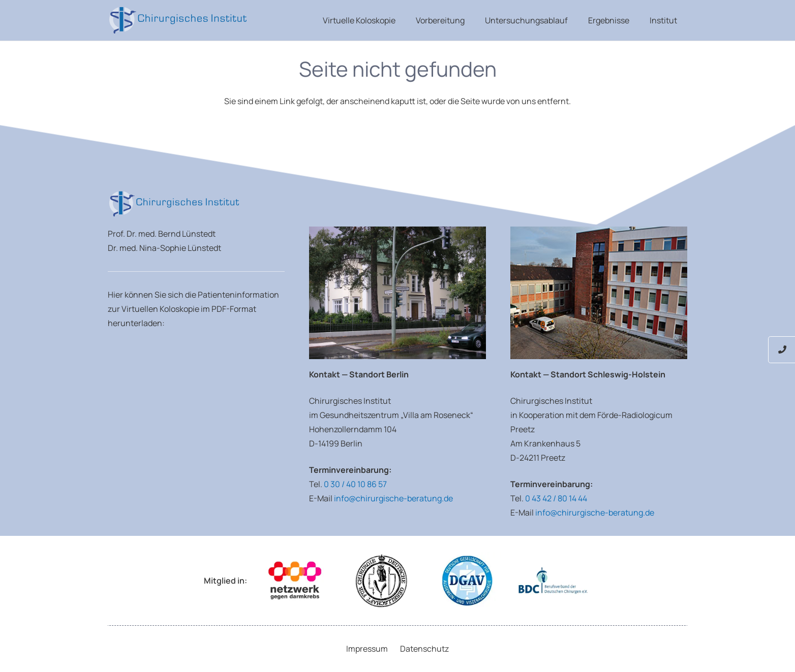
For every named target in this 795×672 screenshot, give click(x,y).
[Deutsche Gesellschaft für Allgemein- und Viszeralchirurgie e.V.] (467, 581)
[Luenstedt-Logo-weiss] (178, 20)
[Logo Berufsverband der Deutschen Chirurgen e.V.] (553, 581)
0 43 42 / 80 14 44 (556, 498)
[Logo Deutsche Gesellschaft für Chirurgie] (381, 581)
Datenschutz (424, 649)
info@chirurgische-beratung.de (393, 498)
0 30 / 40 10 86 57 (355, 484)
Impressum (367, 649)
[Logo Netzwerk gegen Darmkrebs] (295, 581)
